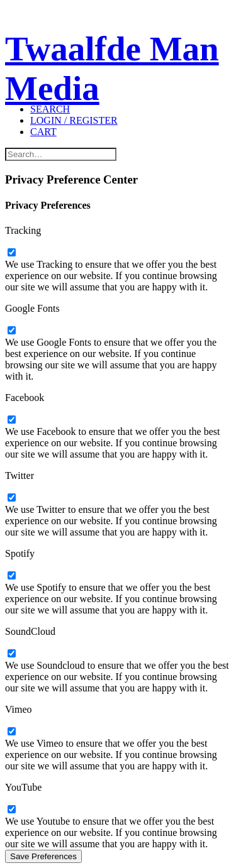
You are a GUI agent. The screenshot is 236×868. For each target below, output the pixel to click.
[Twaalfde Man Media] (118, 41)
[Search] (50, 109)
